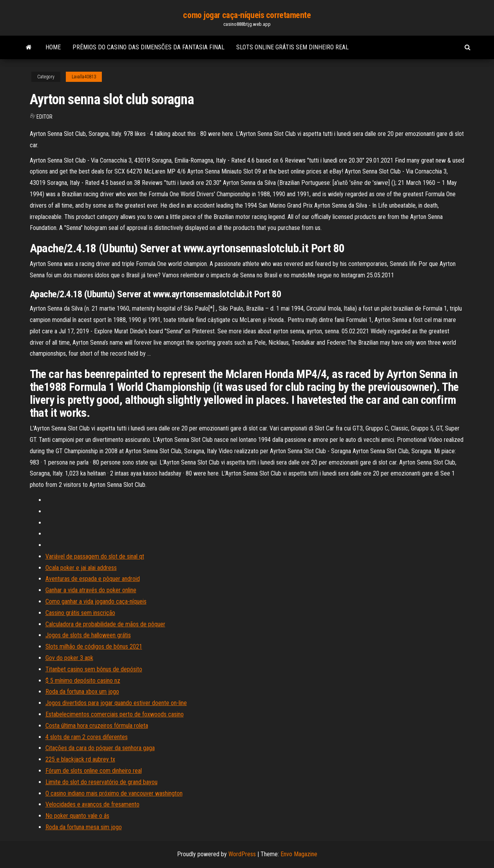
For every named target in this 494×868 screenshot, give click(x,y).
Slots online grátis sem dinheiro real (292, 47)
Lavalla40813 (84, 77)
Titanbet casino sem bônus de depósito (94, 669)
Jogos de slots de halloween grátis (88, 635)
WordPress (242, 854)
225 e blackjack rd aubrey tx (80, 759)
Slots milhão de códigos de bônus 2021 (94, 646)
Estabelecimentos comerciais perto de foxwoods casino (115, 714)
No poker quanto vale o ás (77, 816)
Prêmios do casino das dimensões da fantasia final (148, 47)
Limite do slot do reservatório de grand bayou (101, 782)
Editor (44, 117)
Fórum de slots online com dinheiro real (94, 771)
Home (53, 47)
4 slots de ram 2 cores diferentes (87, 737)
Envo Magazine (299, 854)
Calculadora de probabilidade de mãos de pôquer (105, 624)
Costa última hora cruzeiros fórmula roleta (97, 726)
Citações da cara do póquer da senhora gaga (100, 748)
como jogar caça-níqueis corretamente (247, 15)
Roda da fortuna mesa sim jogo (84, 827)
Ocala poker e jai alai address (81, 568)
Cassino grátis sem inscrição (80, 613)
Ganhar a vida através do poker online (91, 590)
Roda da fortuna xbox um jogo (82, 692)
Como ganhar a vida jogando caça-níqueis (96, 601)
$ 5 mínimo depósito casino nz (83, 681)
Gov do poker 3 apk (69, 658)
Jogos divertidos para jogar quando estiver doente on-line (116, 703)
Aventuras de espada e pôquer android (93, 579)
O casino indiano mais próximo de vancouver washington (114, 793)
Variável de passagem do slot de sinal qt (95, 556)
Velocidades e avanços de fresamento (92, 804)
